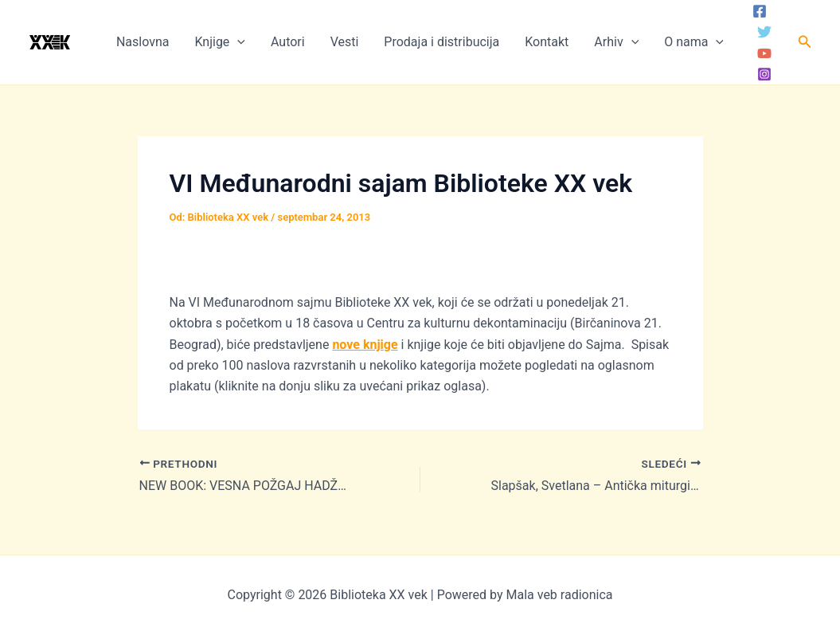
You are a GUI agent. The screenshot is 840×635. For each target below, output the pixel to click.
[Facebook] (760, 11)
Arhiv (616, 42)
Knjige (219, 42)
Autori (288, 42)
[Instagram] (764, 74)
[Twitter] (764, 32)
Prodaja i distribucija (441, 42)
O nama (694, 42)
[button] (805, 42)
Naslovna (143, 42)
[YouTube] (764, 53)
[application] (237, 42)
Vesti (345, 42)
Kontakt (547, 42)
